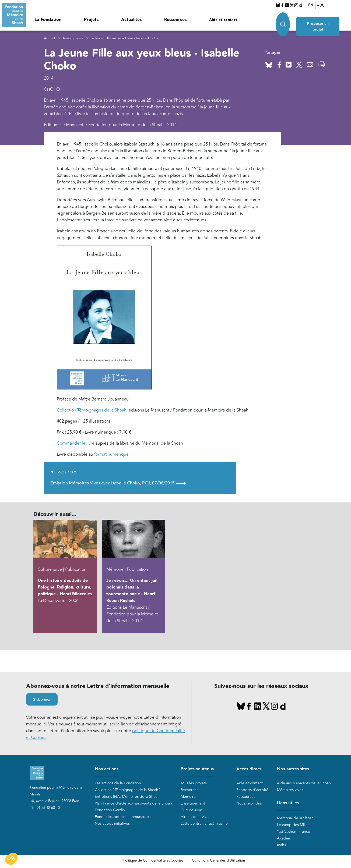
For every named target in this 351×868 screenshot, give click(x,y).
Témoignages (73, 38)
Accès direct (249, 769)
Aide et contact (223, 20)
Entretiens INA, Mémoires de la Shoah (127, 797)
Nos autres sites (293, 769)
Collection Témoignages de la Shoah (92, 410)
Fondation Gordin (110, 810)
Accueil (49, 38)
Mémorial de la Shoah (295, 818)
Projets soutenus (197, 769)
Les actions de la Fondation (118, 783)
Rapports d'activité (252, 790)
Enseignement (193, 804)
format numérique (111, 455)
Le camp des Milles (293, 825)
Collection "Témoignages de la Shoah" (127, 790)
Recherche (190, 790)
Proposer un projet (320, 19)
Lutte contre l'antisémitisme (204, 824)
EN (311, 5)
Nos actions (107, 769)
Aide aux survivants (197, 817)
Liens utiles (288, 803)
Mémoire (188, 797)
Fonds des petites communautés (123, 817)
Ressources (175, 20)
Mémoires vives (290, 790)
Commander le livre (76, 444)
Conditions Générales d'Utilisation (218, 861)
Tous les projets (194, 783)
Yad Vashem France (294, 832)
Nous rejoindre (249, 804)
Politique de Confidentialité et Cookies (153, 861)
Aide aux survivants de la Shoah (304, 783)
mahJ (282, 845)
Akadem (284, 839)
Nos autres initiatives (112, 824)
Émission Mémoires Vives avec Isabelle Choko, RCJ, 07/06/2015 (118, 483)
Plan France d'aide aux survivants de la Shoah (133, 804)
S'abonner (42, 700)
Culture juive (191, 810)
